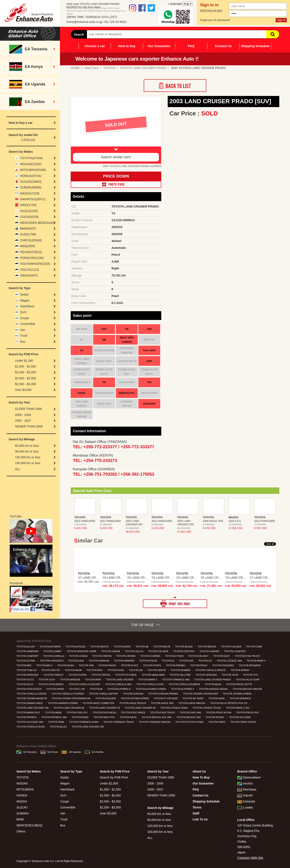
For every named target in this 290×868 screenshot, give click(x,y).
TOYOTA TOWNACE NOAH (84, 722)
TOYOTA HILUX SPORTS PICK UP (229, 703)
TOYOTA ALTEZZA (76, 647)
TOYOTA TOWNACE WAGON (155, 722)
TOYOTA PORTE (152, 665)
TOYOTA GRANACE (241, 698)
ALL (18, 469)
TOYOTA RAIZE (81, 717)
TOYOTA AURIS (122, 647)
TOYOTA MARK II (256, 661)
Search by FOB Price (114, 777)
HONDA (22, 795)
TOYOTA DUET (222, 656)
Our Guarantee (159, 46)
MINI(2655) (28, 246)
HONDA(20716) (31, 176)
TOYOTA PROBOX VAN (54, 717)
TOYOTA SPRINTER (28, 675)
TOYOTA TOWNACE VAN (176, 680)
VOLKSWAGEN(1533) (35, 264)
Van (23, 330)
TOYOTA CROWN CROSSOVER (201, 694)
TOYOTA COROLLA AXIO (150, 684)
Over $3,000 (23, 390)
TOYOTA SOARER (181, 670)
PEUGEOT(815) (31, 252)
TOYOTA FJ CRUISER (166, 698)
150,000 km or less (28, 463)
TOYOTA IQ (168, 661)
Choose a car (95, 46)
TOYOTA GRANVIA (99, 661)
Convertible (28, 324)
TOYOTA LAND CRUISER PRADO (213, 680)
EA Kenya (49, 752)
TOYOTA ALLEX (59, 727)
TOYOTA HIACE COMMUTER (99, 703)
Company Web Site (250, 858)
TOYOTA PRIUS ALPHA (219, 713)
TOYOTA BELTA (162, 647)
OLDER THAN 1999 (28, 409)
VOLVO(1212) (30, 270)
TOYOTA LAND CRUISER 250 (88, 727)
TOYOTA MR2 (24, 665)
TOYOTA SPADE (56, 689)
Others (21, 831)
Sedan (24, 294)
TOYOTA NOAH (66, 665)
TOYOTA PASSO (108, 665)
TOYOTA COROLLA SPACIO (211, 670)
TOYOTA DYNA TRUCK (248, 656)
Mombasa (247, 789)
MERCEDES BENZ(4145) (37, 223)
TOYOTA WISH (93, 680)
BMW (20, 819)
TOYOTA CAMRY (53, 651)
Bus (23, 342)
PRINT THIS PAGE (175, 604)
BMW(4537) (28, 229)
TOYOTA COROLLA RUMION (185, 684)
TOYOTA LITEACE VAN (230, 661)
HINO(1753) (28, 205)
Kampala (246, 801)
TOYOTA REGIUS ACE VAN (157, 717)
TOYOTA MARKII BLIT (29, 713)
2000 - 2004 (23, 415)
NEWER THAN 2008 (29, 426)
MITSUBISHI (25, 789)
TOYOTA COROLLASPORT (104, 694)
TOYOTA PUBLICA (27, 670)
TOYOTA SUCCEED (240, 717)
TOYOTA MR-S (45, 665)
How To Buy (201, 777)
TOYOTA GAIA (76, 661)
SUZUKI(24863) (31, 182)
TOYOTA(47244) (31, 158)
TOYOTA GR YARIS (193, 698)
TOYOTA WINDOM (71, 680)
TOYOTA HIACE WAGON (192, 703)
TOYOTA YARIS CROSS (243, 722)
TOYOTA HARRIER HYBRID (63, 703)
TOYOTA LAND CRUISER (120, 680)
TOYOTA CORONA (133, 694)
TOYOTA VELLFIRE (181, 675)
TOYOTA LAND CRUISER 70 (105, 708)
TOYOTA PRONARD (250, 665)
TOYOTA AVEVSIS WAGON (248, 689)
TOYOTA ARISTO (100, 647)
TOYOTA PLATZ (130, 665)
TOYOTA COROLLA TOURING (68, 694)
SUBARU (23, 813)
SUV (23, 312)
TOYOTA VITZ (251, 675)
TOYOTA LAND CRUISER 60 (69, 708)
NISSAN (22, 783)
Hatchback (27, 306)
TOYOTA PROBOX (27, 717)
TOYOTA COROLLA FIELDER (85, 684)
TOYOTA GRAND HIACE (30, 703)
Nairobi (245, 795)
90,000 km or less (27, 451)
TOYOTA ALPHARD (50, 647)
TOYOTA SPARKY (241, 670)
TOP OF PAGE (143, 625)
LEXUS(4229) (29, 217)
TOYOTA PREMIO (176, 665)
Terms (197, 807)
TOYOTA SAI (136, 670)
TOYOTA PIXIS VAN (191, 713)
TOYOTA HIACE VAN (163, 703)
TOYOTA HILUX (25, 684)
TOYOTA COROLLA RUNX (31, 727)
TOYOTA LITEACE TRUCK (207, 708)
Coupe (25, 318)
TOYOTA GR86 (217, 698)
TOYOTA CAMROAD (28, 651)
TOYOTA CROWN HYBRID (237, 694)
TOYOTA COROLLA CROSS (32, 694)
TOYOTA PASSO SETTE (239, 684)
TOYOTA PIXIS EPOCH (29, 689)
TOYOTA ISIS (187, 661)
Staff (196, 813)
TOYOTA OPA (87, 665)
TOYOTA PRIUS (199, 665)
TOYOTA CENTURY (184, 651)
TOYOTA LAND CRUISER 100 (33, 708)
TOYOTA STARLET (54, 675)
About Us (199, 771)
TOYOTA (22, 777)
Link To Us (200, 819)
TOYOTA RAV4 (95, 670)
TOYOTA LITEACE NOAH (174, 708)
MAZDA (22, 801)
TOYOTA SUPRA (78, 675)
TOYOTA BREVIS (207, 647)
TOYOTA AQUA (213, 684)
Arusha (245, 783)
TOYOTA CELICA (134, 651)
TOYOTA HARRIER (125, 661)
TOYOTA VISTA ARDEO (51, 684)
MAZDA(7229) (30, 193)
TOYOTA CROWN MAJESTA (32, 698)
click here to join (211, 10)
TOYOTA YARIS (217, 722)
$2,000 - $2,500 (25, 378)
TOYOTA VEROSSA (206, 675)
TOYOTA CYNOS (175, 656)
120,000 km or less (28, 457)
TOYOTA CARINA (111, 651)
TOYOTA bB (142, 647)
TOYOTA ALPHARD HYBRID (151, 689)
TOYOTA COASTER (235, 651)
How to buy (127, 46)
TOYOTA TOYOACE (126, 675)
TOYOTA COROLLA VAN (119, 684)
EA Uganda (71, 752)
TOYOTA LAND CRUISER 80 (141, 708)
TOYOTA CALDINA (231, 647)
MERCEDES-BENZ (29, 825)
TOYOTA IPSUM (149, 661)
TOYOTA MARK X (148, 680)
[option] (116, 130)
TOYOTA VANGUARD (153, 675)
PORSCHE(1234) (32, 258)
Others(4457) (29, 275)
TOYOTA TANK (57, 722)
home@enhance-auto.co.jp (84, 22)
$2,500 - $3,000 (25, 384)
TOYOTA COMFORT (28, 656)
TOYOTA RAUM (73, 670)
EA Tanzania (26, 752)
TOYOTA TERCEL (101, 675)
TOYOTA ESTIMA (26, 661)
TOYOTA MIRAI (54, 713)
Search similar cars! (116, 157)
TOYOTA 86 (96, 689)
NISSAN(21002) (31, 164)
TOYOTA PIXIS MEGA (105, 713)
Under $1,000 (24, 361)
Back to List (175, 86)
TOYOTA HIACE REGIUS (133, 703)
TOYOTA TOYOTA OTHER (190, 722)
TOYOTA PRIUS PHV (248, 713)
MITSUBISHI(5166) (33, 170)
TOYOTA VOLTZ (25, 680)
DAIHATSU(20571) (33, 199)
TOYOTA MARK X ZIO (238, 708)
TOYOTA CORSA (79, 656)
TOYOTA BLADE (184, 647)
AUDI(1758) (28, 234)
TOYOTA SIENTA (157, 670)
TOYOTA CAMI (254, 647)
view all (270, 544)
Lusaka (245, 807)
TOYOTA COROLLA (54, 656)
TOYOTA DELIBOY (199, 656)
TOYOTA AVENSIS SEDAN (214, 689)
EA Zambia (94, 752)
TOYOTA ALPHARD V (183, 689)
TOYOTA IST (206, 661)
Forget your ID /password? (215, 20)
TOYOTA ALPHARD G (119, 689)
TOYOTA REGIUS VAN (189, 717)
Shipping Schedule (255, 46)
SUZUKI (22, 807)
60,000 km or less (27, 446)
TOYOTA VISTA (230, 675)
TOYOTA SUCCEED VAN (30, 722)
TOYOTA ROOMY (215, 717)
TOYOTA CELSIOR (158, 651)
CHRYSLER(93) (31, 240)
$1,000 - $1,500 (25, 366)
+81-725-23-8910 (115, 22)
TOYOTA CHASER (210, 651)
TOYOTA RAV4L (129, 717)
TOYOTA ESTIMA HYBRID (135, 698)
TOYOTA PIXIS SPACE (133, 713)
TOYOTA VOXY (47, 680)
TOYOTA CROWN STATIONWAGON (71, 698)
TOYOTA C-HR (77, 689)
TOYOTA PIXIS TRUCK (163, 713)
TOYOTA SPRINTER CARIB (82, 651)
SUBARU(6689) (31, 187)
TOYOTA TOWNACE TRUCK (119, 722)
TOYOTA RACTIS (51, 670)
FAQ (191, 46)
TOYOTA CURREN (151, 656)
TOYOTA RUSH (116, 670)
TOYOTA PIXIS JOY (77, 713)
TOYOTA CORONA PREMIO (163, 694)
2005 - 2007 (23, 421)
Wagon (25, 300)
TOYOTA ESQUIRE (106, 698)
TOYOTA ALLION (26, 647)
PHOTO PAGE (116, 184)
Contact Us (223, 46)
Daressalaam (249, 777)
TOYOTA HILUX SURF (248, 680)
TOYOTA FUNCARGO (52, 661)
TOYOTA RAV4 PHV (104, 717)
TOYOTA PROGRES (223, 665)
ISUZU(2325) (29, 211)
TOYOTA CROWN (126, 656)
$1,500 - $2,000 (25, 372)
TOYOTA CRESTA (102, 656)
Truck (24, 336)
